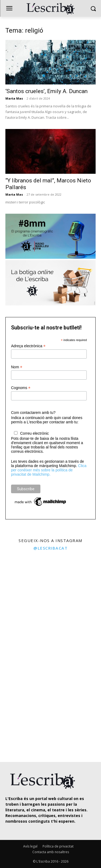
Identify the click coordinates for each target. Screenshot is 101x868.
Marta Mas (14, 98)
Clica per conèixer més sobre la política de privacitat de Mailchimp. (49, 470)
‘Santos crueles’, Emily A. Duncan (46, 91)
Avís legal (30, 846)
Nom (17, 367)
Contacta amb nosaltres (51, 852)
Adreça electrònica (28, 346)
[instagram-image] (25, 579)
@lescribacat (50, 548)
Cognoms (21, 388)
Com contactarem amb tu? (33, 413)
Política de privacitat (58, 846)
